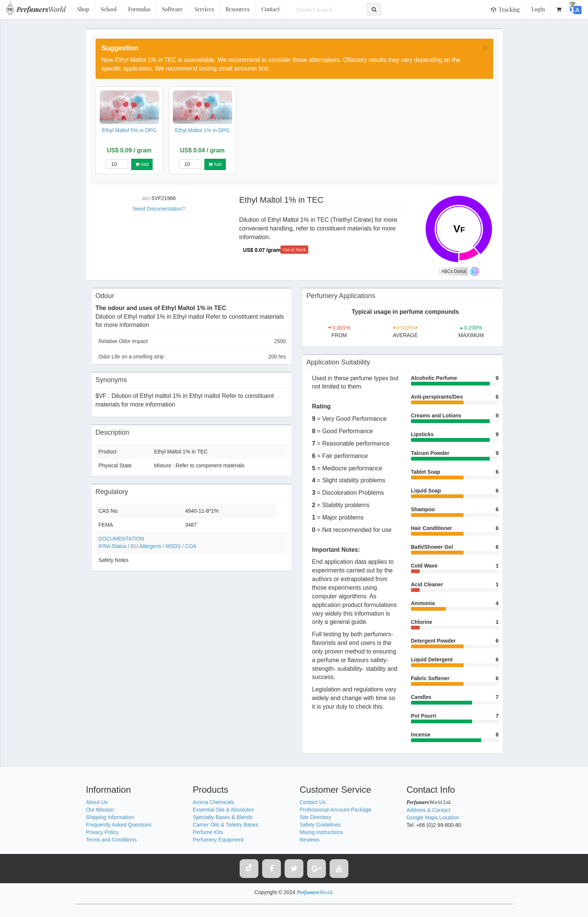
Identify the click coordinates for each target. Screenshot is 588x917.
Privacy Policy (102, 832)
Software (172, 9)
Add (142, 164)
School (109, 9)
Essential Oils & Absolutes (223, 810)
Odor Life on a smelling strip (192, 357)
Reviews (310, 840)
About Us (97, 802)
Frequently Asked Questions (119, 825)
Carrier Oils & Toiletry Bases (226, 825)
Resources (238, 9)
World (41, 9)
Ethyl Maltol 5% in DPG (129, 130)
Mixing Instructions (321, 832)
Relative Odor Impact (192, 341)
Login (538, 9)
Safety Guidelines (320, 825)
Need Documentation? (159, 209)
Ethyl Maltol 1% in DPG (202, 130)
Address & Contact (428, 810)
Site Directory (315, 817)
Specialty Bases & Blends (223, 817)
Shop (83, 9)
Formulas (139, 9)
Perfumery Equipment (218, 840)
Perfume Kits (208, 832)
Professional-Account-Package (335, 810)
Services (204, 9)
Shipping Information (110, 817)
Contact (271, 9)
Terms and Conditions (111, 840)
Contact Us (313, 802)
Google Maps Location (433, 818)
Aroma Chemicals (213, 802)
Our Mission (100, 810)
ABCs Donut (454, 271)
